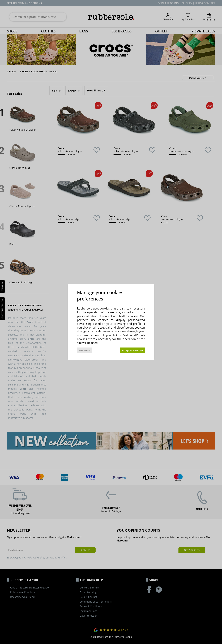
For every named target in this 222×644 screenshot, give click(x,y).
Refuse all (84, 350)
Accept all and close (132, 350)
